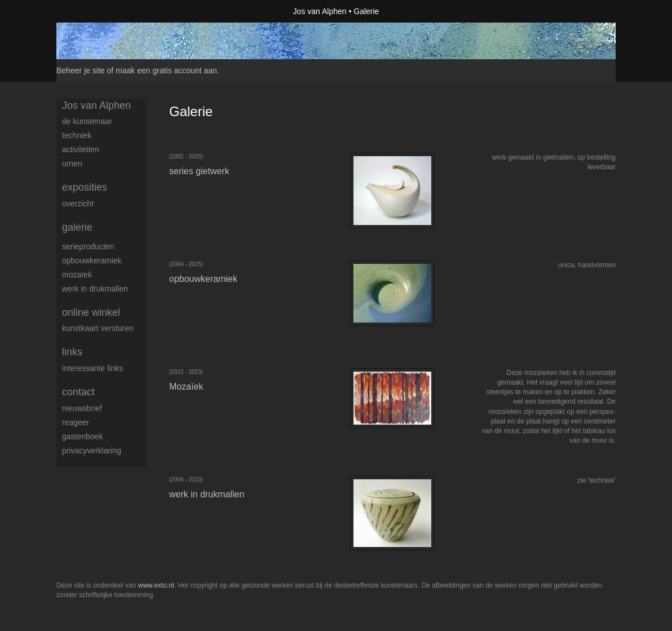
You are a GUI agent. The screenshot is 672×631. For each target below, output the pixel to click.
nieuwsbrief (82, 408)
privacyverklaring (92, 451)
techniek (77, 135)
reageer (76, 422)
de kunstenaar (87, 121)
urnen (72, 164)
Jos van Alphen (320, 11)
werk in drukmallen (95, 289)
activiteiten (81, 149)
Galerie (77, 227)
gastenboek (82, 436)
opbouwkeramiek (92, 261)
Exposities (85, 187)
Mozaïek (77, 275)
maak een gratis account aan (166, 70)
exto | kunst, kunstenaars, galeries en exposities (88, 11)
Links (72, 352)
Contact (78, 392)
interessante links (92, 368)
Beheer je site (81, 70)
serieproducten (88, 246)
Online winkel (91, 312)
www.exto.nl (156, 585)
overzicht (78, 204)
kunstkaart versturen (98, 328)
